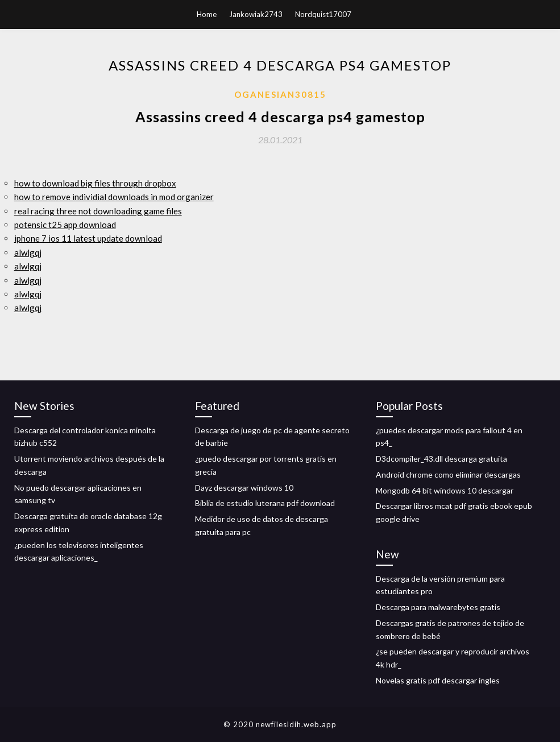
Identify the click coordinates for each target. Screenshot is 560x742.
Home (207, 14)
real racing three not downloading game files (98, 211)
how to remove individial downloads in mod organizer (114, 197)
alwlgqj (28, 252)
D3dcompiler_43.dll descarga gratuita (441, 459)
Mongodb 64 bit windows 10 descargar (445, 490)
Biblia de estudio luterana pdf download (265, 503)
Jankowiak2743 (256, 14)
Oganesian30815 (280, 94)
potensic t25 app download (65, 225)
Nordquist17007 (323, 14)
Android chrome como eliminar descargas (448, 474)
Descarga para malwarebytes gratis (438, 607)
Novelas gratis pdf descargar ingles (438, 680)
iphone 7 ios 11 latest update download (88, 238)
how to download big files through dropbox (95, 183)
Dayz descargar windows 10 (244, 488)
